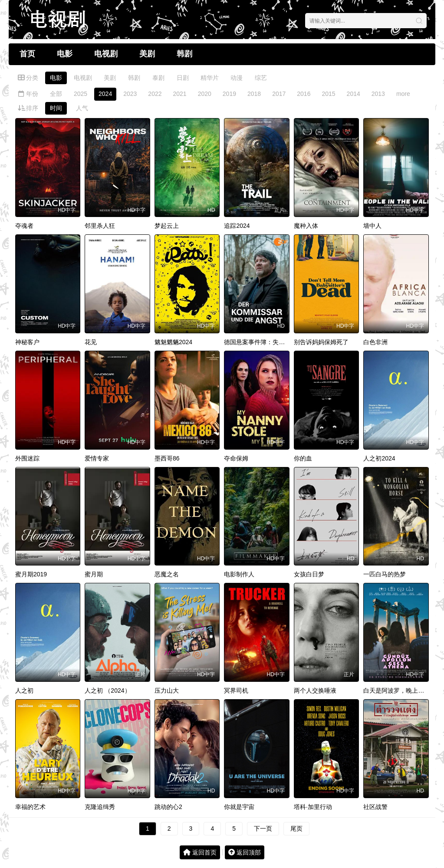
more (403, 94)
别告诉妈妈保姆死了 (321, 342)
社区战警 (375, 807)
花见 (91, 342)
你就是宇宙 (239, 807)
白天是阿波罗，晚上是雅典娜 (403, 690)
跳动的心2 (168, 807)
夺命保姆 (236, 458)
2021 (180, 94)
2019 (229, 94)
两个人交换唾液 (315, 690)
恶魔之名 (167, 574)
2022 (155, 94)
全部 (56, 94)
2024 (105, 94)
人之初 (24, 690)
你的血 (303, 458)
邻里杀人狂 (100, 226)
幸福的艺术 (30, 807)
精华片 (210, 78)
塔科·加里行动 (313, 807)
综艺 (261, 78)
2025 (81, 94)
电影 (65, 54)
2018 (254, 94)
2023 (130, 94)
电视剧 (106, 54)
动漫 (237, 78)
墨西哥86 (167, 458)
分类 (28, 78)
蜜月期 (94, 574)
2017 (279, 94)
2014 (354, 94)
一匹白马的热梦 (385, 574)
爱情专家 (97, 458)
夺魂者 (24, 226)
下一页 (263, 829)
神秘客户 (27, 342)
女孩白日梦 (309, 574)
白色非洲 (375, 342)
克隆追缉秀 (100, 807)
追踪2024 (237, 226)
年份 (28, 94)
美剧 (147, 54)
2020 (205, 94)
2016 (304, 94)
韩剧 (184, 54)
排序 (28, 108)
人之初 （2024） (107, 690)
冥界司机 (236, 690)
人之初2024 (379, 458)
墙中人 (372, 226)
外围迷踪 (27, 458)
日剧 (183, 78)
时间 (56, 108)
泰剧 (158, 78)
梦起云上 (167, 226)
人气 (82, 108)
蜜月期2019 (31, 574)
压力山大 (167, 690)
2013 (378, 94)
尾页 (296, 829)
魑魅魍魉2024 (173, 342)
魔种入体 (306, 226)
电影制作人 (239, 574)
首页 (27, 54)
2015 (328, 94)
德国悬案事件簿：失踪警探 (260, 342)
